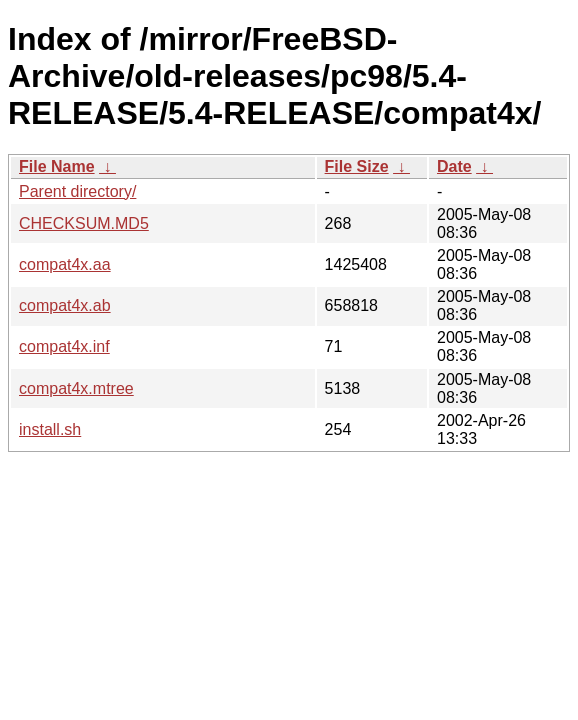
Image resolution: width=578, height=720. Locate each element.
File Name (57, 166)
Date (454, 166)
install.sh (50, 429)
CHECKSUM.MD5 (84, 223)
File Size (357, 166)
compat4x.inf (64, 346)
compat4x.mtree (76, 388)
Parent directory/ (77, 191)
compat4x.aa (65, 264)
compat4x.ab (65, 305)
